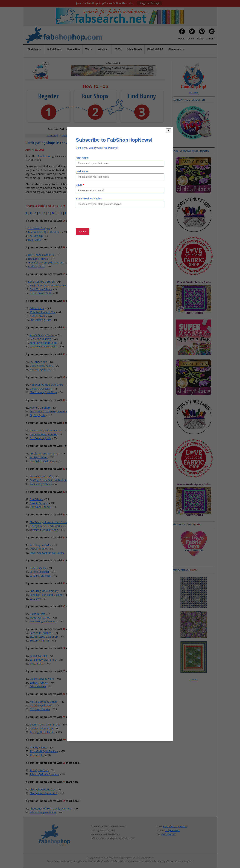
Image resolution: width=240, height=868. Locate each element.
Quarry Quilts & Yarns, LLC (45, 725)
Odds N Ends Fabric (41, 366)
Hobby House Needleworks (46, 526)
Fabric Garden (38, 686)
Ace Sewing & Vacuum (43, 621)
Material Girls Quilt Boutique (45, 232)
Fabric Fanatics (38, 549)
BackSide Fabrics (38, 259)
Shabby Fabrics (38, 747)
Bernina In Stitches (40, 633)
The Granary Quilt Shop (43, 392)
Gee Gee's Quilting (40, 339)
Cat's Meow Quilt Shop (43, 660)
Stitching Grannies (40, 576)
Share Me (194, 93)
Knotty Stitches (39, 457)
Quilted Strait (37, 316)
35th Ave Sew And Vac (43, 312)
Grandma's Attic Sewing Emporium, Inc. (52, 411)
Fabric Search (134, 49)
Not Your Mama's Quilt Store (46, 385)
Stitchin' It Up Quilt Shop (44, 530)
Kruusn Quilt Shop (40, 618)
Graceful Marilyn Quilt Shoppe (45, 262)
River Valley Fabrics (41, 484)
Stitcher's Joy (37, 755)
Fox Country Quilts (40, 438)
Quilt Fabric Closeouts (41, 255)
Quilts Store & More (41, 728)
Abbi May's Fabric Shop (43, 343)
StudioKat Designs (39, 228)
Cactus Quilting (38, 656)
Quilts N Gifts (37, 614)
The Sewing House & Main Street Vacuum (54, 522)
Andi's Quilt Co (37, 266)
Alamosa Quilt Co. (40, 369)
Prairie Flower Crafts (41, 476)
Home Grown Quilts (41, 293)
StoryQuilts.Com (39, 770)
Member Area (80, 136)
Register (66, 136)
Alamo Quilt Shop (40, 408)
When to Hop (138, 136)
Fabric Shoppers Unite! (43, 812)
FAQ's (118, 49)
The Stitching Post (40, 320)
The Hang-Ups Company (44, 591)
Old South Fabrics (40, 709)
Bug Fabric (34, 240)
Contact (210, 39)
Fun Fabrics (36, 499)
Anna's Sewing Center (42, 335)
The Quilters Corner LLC (43, 793)
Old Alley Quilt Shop (41, 705)
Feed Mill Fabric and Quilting (46, 595)
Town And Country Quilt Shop (47, 553)
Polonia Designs (39, 503)
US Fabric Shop (38, 362)
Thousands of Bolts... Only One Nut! (50, 809)
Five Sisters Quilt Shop (43, 461)
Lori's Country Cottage (41, 282)
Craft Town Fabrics (41, 289)
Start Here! (34, 49)
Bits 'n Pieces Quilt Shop (44, 637)
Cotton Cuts (37, 664)
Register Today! (149, 3)
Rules (200, 39)
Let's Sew (35, 599)
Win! (89, 49)
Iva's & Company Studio (43, 702)
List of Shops (54, 49)
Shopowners (176, 49)
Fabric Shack (37, 308)
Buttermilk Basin (39, 641)
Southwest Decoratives (43, 346)
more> (198, 525)
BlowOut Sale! (155, 49)
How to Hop (73, 49)
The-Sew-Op (35, 236)
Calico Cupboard (39, 572)
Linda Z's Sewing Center (43, 434)
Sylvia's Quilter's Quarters (44, 774)
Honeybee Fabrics (40, 507)
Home (181, 39)
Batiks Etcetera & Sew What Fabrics (50, 285)
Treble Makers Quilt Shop (44, 453)
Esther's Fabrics (39, 683)
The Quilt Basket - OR (42, 789)
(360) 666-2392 (172, 830)
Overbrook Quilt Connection (46, 430)
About (191, 39)
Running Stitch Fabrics (42, 732)
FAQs (116, 136)
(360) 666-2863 (169, 834)
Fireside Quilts (38, 568)
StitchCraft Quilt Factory (44, 751)
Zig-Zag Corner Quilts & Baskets (48, 480)
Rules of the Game (85, 156)
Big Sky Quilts (37, 415)
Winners (103, 49)
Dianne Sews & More (42, 679)
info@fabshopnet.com (175, 826)
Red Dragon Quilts (40, 545)
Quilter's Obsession (41, 389)
